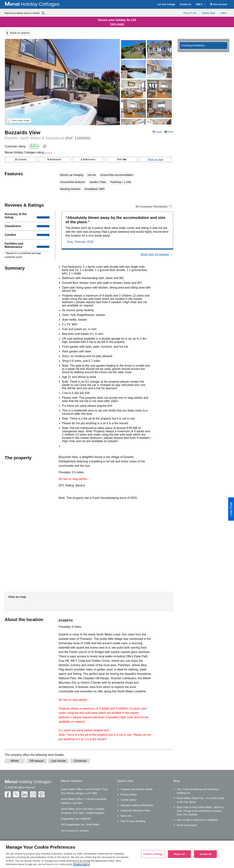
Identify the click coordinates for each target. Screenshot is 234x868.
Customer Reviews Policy (136, 811)
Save (159, 132)
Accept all (205, 854)
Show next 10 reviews (155, 254)
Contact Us (185, 4)
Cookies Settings (153, 854)
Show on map (156, 159)
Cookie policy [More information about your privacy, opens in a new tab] (81, 864)
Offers (224, 13)
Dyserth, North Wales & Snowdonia (48, 138)
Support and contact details (137, 789)
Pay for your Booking (133, 821)
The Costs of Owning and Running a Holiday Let (198, 791)
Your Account (218, 4)
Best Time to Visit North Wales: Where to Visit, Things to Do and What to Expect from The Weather (201, 811)
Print (170, 132)
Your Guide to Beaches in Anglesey (197, 820)
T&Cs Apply (117, 24)
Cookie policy (129, 800)
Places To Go (190, 13)
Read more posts (187, 825)
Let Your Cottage (166, 4)
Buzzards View (23, 133)
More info (126, 816)
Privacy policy (129, 794)
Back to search (20, 33)
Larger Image (19, 121)
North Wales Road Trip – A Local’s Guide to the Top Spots (201, 800)
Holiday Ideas (208, 13)
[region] (117, 854)
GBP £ (201, 4)
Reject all (179, 854)
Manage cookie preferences (137, 805)
